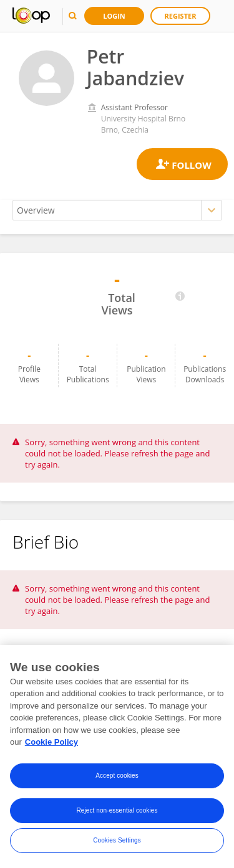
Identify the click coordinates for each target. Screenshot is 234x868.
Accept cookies (117, 776)
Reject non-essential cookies (117, 811)
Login (114, 16)
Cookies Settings (117, 841)
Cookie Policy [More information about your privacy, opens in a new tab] (51, 743)
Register (181, 16)
